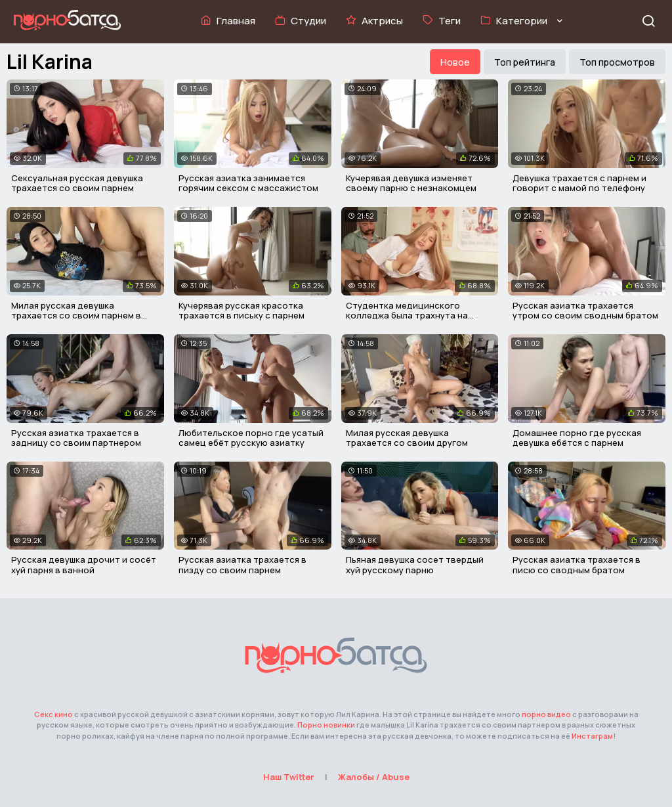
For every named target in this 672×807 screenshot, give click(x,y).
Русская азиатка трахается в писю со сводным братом (577, 565)
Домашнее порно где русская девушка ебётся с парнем (577, 438)
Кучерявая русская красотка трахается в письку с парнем (241, 311)
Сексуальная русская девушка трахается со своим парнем (77, 183)
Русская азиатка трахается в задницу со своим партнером (76, 438)
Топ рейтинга (525, 62)
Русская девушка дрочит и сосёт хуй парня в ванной (84, 565)
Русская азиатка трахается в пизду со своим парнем (242, 565)
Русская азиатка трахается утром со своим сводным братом (585, 311)
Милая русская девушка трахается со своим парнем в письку (76, 316)
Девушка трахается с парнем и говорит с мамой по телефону (579, 183)
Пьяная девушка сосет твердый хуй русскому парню (415, 565)
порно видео (546, 714)
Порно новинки (326, 725)
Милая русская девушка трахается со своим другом (407, 438)
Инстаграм (592, 736)
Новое (455, 62)
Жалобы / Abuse (374, 777)
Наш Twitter (289, 777)
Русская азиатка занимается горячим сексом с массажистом (248, 183)
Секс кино (53, 714)
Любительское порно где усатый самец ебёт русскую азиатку (251, 438)
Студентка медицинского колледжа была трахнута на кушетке (407, 316)
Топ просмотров (617, 62)
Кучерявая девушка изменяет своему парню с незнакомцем (411, 183)
